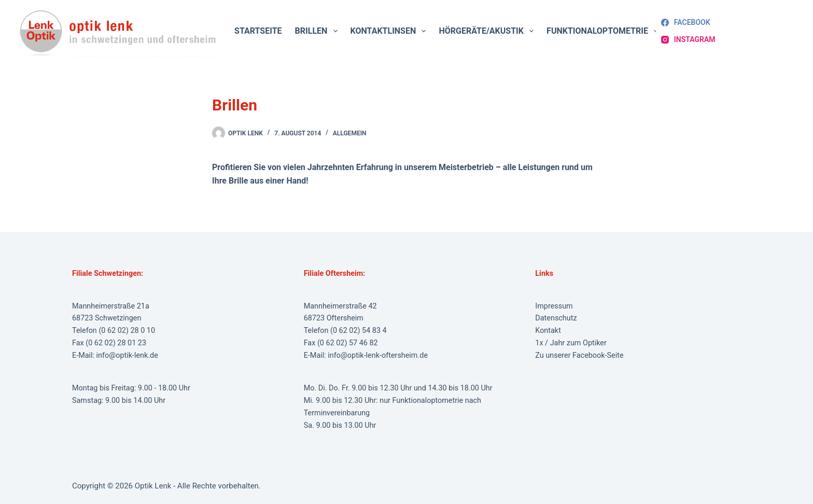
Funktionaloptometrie (604, 31)
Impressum (554, 306)
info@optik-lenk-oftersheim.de (378, 355)
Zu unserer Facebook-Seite (579, 355)
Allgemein (350, 133)
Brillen (318, 31)
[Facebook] (686, 23)
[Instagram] (688, 40)
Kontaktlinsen (390, 31)
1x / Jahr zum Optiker (571, 343)
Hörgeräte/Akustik (488, 31)
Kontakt (548, 331)
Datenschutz (556, 318)
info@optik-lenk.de (127, 355)
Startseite (258, 31)
